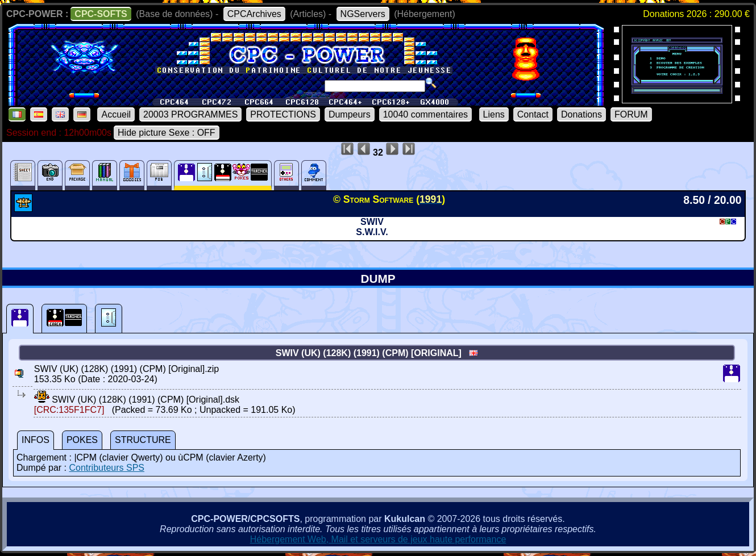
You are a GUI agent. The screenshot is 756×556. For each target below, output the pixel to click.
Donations (581, 114)
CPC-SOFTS (101, 14)
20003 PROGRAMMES (190, 114)
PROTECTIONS (283, 114)
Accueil (116, 114)
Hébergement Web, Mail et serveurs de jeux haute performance (378, 539)
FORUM (631, 114)
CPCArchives (254, 14)
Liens (494, 114)
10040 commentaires (425, 114)
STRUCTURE (143, 440)
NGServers (363, 14)
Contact (533, 114)
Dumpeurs (350, 114)
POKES (82, 440)
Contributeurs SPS (107, 468)
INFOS (36, 440)
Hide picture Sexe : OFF (167, 133)
